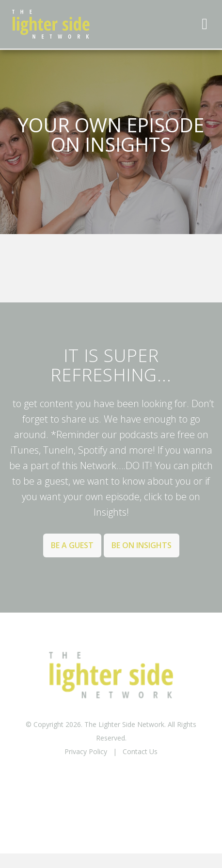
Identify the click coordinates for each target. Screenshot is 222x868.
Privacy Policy (86, 751)
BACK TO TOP (111, 777)
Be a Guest (72, 545)
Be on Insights (142, 545)
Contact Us (140, 751)
